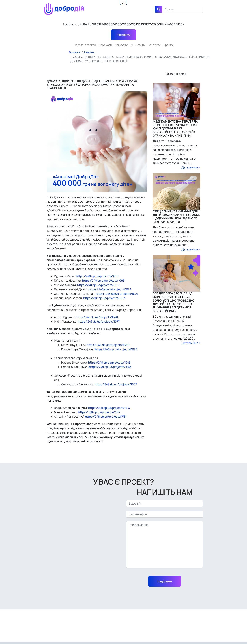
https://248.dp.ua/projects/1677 (98, 321)
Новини (141, 45)
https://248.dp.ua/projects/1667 (116, 384)
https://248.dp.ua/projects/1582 (99, 412)
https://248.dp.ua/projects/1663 (110, 367)
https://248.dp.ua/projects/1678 (97, 317)
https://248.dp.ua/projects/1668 (103, 280)
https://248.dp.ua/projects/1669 (108, 345)
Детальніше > (191, 167)
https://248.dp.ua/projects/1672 (110, 289)
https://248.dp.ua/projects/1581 (106, 417)
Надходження (124, 45)
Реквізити (124, 35)
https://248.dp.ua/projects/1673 (104, 298)
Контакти (154, 45)
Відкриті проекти (85, 45)
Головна (75, 52)
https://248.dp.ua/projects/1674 (117, 294)
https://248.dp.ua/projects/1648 (109, 362)
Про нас (169, 45)
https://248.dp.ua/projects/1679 (116, 349)
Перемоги (105, 45)
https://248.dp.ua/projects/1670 (97, 276)
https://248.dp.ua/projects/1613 (109, 408)
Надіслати (165, 581)
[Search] (183, 9)
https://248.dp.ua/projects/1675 (98, 285)
